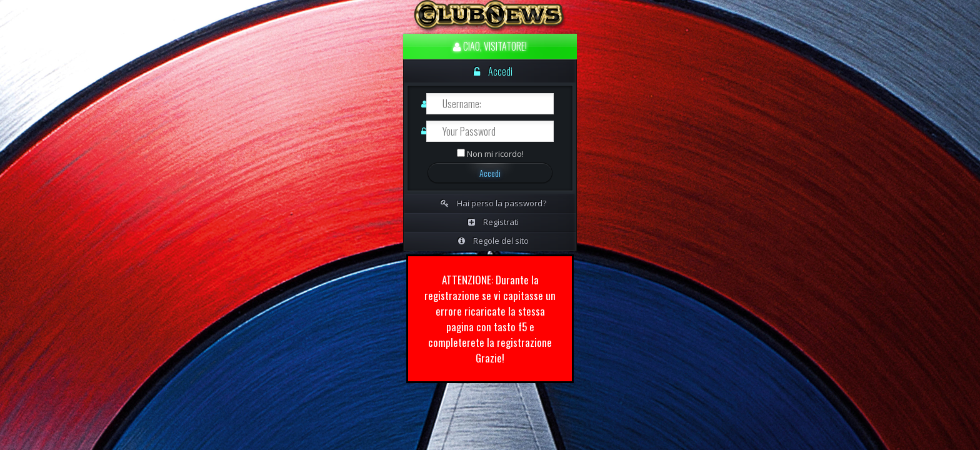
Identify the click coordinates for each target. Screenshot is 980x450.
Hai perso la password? (493, 203)
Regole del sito (493, 241)
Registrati (493, 222)
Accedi (493, 71)
